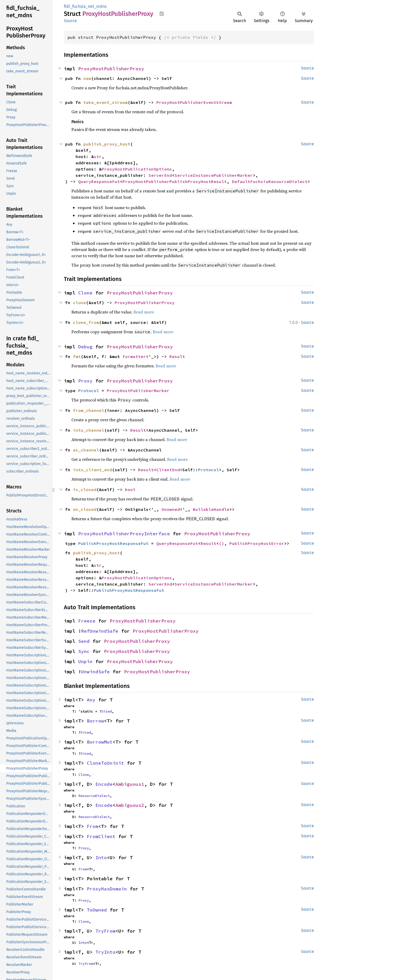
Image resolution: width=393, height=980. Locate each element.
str (98, 156)
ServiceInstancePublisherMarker (214, 175)
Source (70, 21)
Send (84, 641)
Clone (85, 293)
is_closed (85, 489)
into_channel (89, 430)
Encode (104, 784)
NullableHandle (211, 509)
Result (177, 356)
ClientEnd (168, 470)
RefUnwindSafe (100, 631)
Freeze (87, 621)
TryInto (105, 952)
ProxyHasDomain (107, 889)
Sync (84, 651)
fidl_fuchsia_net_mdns (85, 6)
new (87, 78)
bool (130, 489)
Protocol (89, 391)
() (222, 543)
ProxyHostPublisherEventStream (194, 102)
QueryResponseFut (99, 181)
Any (91, 700)
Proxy (85, 381)
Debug (85, 347)
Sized (107, 711)
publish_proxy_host (107, 144)
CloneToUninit (105, 763)
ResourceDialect (94, 796)
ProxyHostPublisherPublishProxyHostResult (175, 181)
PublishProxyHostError (257, 543)
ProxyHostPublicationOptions (137, 169)
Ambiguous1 (130, 784)
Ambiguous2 (130, 805)
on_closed (85, 509)
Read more (144, 312)
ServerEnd (160, 175)
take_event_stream (106, 102)
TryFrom (105, 931)
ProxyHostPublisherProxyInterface (124, 534)
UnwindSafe (95, 672)
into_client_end (93, 470)
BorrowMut (100, 742)
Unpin (85, 661)
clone (79, 303)
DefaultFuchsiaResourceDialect (270, 181)
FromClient (101, 836)
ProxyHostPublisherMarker (138, 391)
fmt (77, 356)
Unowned (171, 509)
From (93, 826)
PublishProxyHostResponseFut (113, 543)
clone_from (86, 322)
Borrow (95, 721)
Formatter (134, 356)
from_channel (89, 410)
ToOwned (97, 910)
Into (101, 858)
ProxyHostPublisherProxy (111, 69)
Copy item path (162, 14)
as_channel (86, 450)
